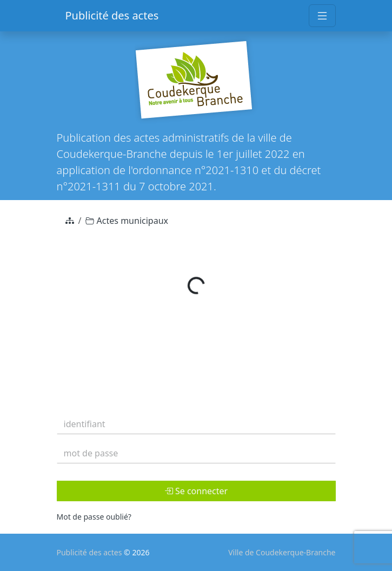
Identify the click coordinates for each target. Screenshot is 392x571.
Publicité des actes (112, 15)
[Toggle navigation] (322, 16)
